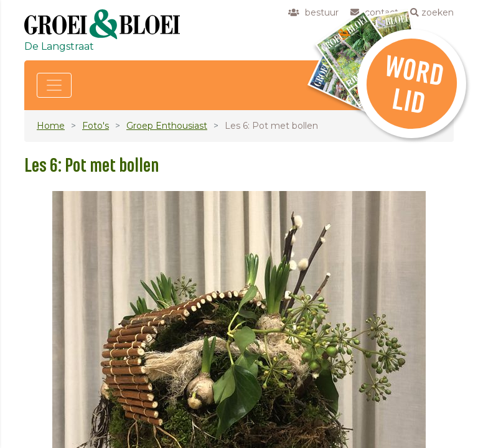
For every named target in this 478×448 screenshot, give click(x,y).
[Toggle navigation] (54, 85)
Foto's (96, 126)
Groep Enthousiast (167, 126)
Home (51, 126)
